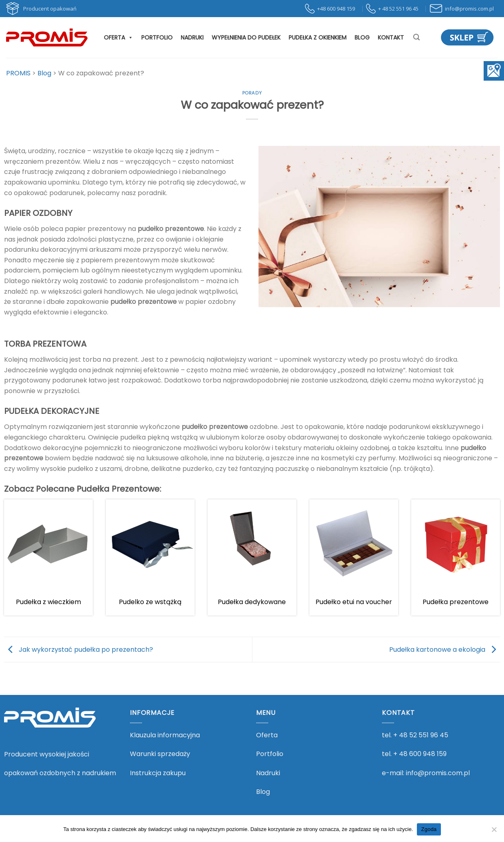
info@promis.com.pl (438, 773)
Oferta (118, 37)
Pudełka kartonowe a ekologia (445, 649)
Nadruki (192, 37)
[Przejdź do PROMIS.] (18, 73)
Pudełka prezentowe (456, 602)
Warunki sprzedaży (160, 754)
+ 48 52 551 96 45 (421, 735)
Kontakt (391, 37)
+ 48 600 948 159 (420, 754)
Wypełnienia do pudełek (246, 37)
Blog (362, 37)
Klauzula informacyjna (165, 735)
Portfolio (157, 37)
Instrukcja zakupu (158, 773)
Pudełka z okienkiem (318, 37)
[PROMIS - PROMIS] (47, 37)
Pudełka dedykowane (252, 602)
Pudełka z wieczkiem (48, 602)
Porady (252, 93)
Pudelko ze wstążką (150, 602)
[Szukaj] (416, 37)
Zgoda (429, 829)
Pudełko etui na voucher (354, 602)
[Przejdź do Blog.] (44, 73)
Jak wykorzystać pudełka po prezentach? (79, 649)
